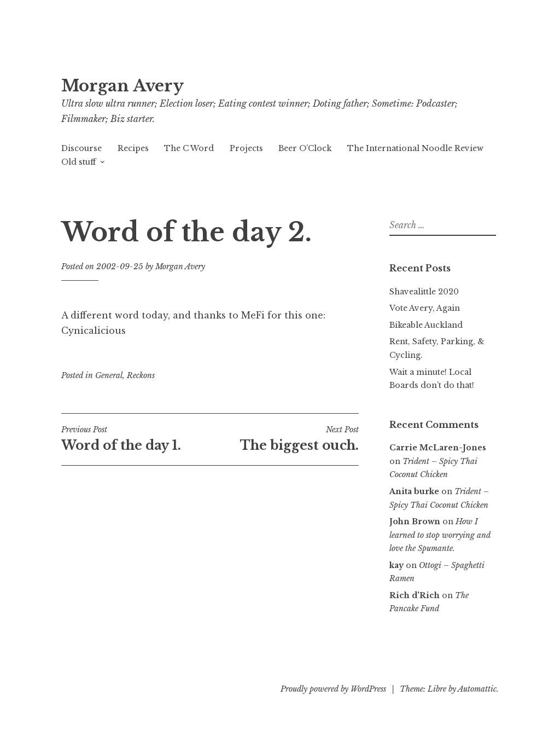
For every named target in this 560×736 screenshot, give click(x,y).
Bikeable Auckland (426, 325)
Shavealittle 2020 (424, 292)
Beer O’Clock (305, 148)
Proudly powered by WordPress (333, 689)
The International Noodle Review (415, 148)
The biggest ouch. (284, 439)
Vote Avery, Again (425, 308)
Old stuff (78, 162)
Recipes (133, 148)
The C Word (189, 148)
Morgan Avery (122, 86)
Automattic (477, 689)
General (109, 375)
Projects (246, 148)
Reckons (141, 375)
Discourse (81, 148)
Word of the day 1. (136, 439)
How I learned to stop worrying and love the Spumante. (440, 535)
